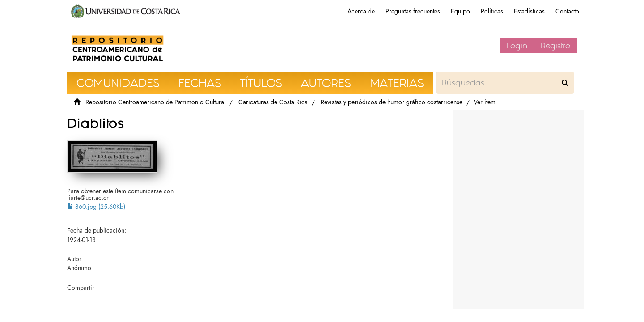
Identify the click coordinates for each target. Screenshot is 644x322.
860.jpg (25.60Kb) (96, 207)
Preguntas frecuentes (413, 11)
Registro (555, 46)
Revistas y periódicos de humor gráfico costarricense (392, 102)
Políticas (492, 11)
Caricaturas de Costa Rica (273, 102)
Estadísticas (529, 11)
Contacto (567, 11)
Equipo (460, 11)
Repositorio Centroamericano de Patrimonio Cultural (155, 102)
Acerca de (361, 11)
